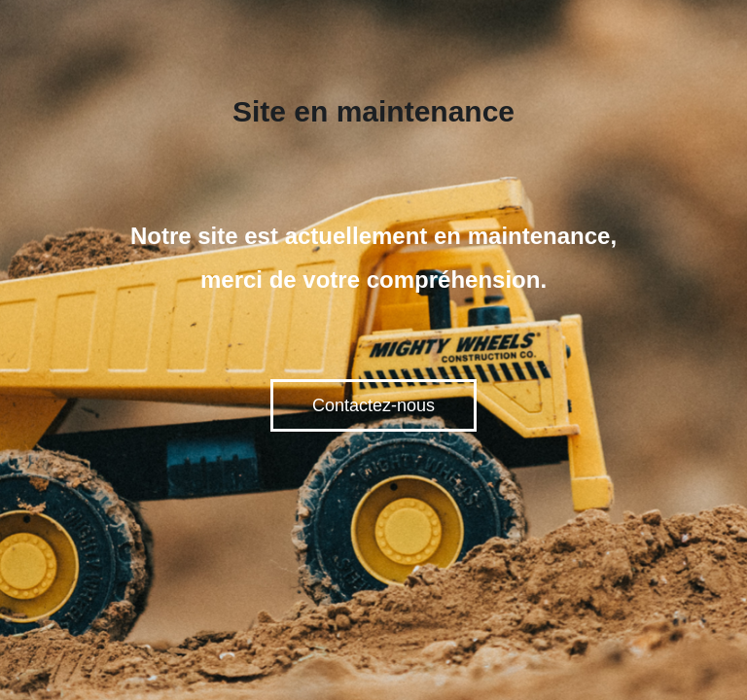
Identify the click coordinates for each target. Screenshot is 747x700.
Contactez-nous (373, 405)
